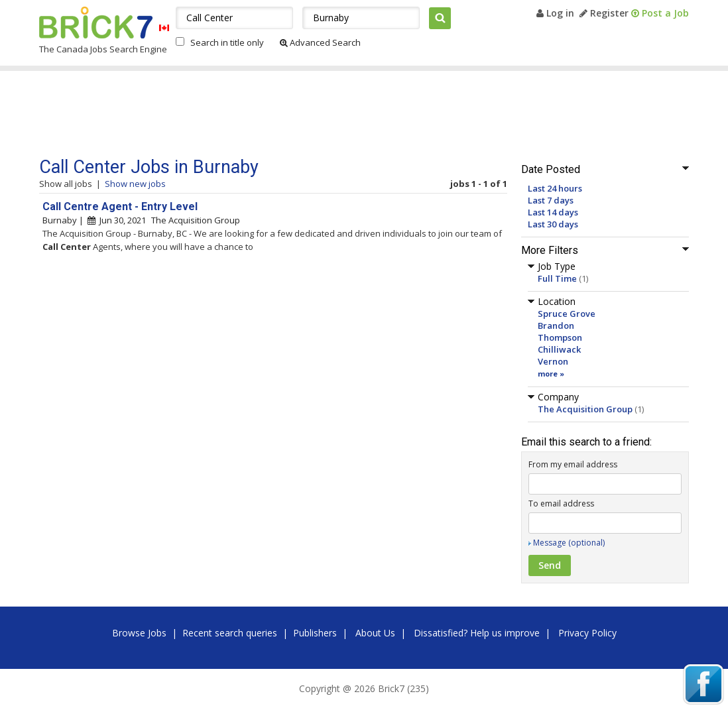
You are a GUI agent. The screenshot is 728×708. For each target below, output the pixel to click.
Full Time (557, 278)
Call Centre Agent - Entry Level (120, 206)
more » (551, 374)
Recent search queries (230, 633)
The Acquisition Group (585, 409)
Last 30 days (553, 224)
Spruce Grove (567, 314)
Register (604, 13)
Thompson (560, 337)
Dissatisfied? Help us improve (477, 633)
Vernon (553, 361)
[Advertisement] (290, 114)
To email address (561, 503)
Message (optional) (569, 543)
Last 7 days (551, 200)
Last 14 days (553, 212)
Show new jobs (135, 184)
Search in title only (227, 42)
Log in (555, 13)
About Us (375, 633)
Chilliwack (559, 349)
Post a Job (660, 13)
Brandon (556, 325)
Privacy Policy (587, 633)
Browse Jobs (139, 633)
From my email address (573, 464)
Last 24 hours (555, 188)
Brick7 (96, 23)
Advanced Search (320, 42)
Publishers (315, 633)
